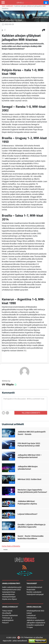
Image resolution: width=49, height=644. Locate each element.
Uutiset (29, 613)
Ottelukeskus (31, 618)
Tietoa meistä (7, 611)
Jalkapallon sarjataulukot (36, 623)
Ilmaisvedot (31, 590)
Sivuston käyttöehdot (10, 615)
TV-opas (30, 627)
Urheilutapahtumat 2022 (35, 611)
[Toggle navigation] (3, 2)
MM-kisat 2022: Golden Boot (29, 479)
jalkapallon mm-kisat (14, 20)
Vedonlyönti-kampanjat (35, 594)
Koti (3, 6)
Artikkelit (10, 6)
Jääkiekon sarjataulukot (35, 620)
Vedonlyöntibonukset (34, 587)
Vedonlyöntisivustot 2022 (11, 590)
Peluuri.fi (5, 623)
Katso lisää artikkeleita (11, 546)
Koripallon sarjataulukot (35, 625)
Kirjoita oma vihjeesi (9, 599)
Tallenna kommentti (31, 413)
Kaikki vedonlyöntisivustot (12, 587)
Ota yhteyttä (7, 613)
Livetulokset (31, 615)
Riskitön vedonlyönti (34, 592)
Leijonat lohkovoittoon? (28, 514)
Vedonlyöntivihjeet (9, 597)
